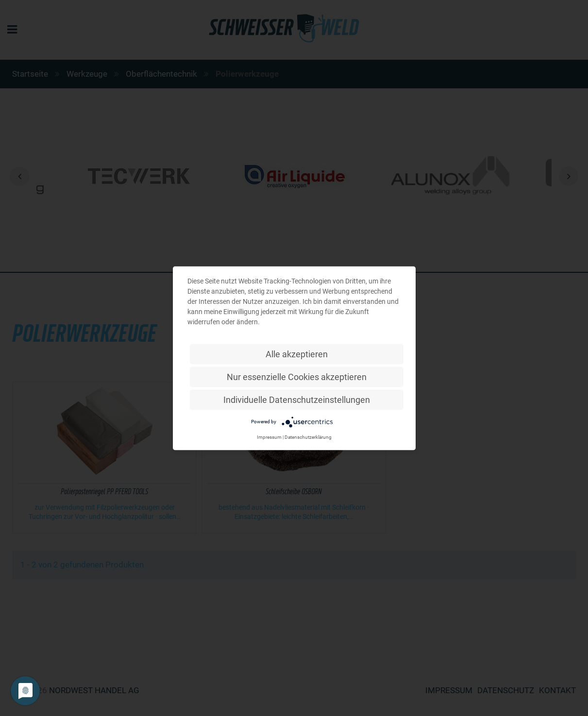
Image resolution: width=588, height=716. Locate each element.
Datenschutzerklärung (308, 437)
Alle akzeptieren (297, 354)
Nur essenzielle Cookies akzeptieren (297, 376)
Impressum (269, 437)
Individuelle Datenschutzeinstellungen (297, 399)
